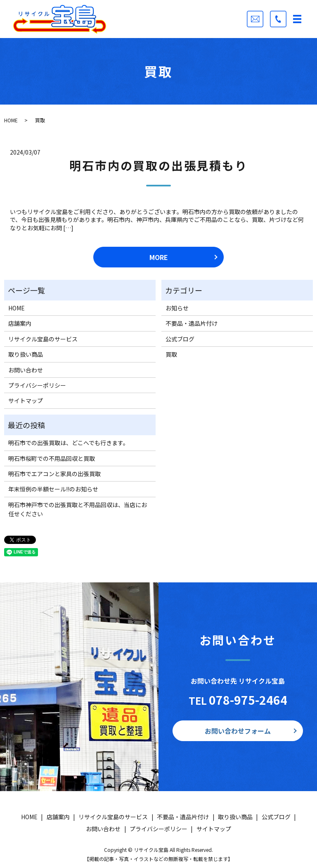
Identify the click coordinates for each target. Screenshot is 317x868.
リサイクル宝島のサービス (43, 339)
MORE (159, 257)
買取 (171, 354)
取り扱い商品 (26, 354)
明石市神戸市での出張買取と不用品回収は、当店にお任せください (78, 509)
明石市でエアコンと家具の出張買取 (54, 474)
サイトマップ (26, 401)
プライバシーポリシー (37, 385)
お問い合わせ (26, 370)
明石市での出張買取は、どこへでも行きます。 (69, 443)
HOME (11, 120)
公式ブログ (180, 339)
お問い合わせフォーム (238, 731)
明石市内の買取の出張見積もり (158, 165)
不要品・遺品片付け (192, 323)
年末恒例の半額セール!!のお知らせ (53, 489)
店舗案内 (20, 323)
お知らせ (177, 308)
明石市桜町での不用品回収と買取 (52, 458)
